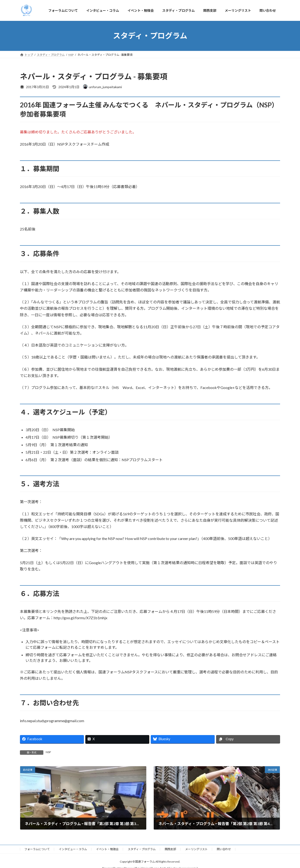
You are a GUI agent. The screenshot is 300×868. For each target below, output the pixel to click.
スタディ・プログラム (142, 849)
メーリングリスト (196, 849)
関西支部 (170, 849)
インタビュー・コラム (73, 849)
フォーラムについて (37, 849)
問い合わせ (224, 849)
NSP (48, 752)
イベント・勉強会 (107, 849)
